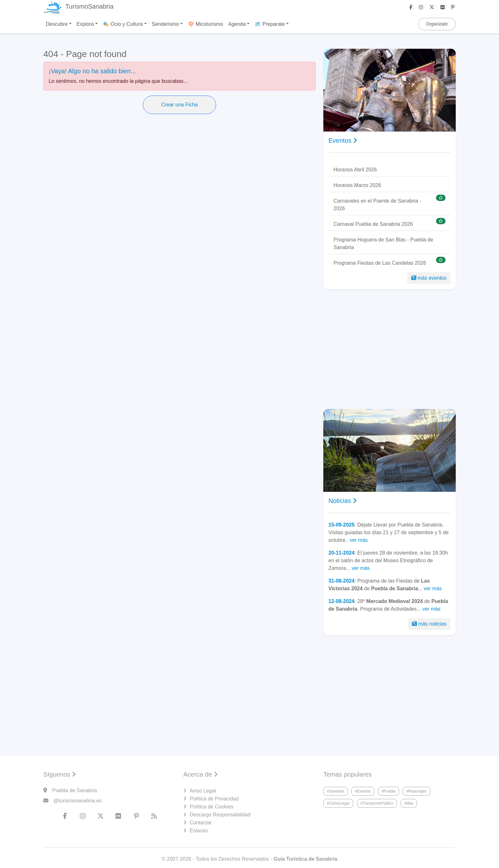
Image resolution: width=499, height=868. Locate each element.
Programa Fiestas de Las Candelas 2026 (380, 263)
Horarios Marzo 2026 (357, 185)
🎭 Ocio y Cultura (123, 24)
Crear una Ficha (180, 105)
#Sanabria (336, 791)
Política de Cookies (211, 807)
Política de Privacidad (214, 799)
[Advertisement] (390, 349)
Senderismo (165, 24)
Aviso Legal (203, 791)
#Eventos (363, 791)
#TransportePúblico (377, 803)
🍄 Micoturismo (205, 24)
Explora (85, 24)
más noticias (429, 624)
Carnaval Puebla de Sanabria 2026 (373, 224)
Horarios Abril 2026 (355, 170)
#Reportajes (416, 791)
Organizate (437, 24)
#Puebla (389, 791)
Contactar (201, 823)
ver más (359, 540)
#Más (409, 803)
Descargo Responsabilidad (220, 815)
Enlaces (199, 831)
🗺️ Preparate (270, 24)
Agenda (237, 24)
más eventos (429, 278)
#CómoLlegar (338, 803)
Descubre (57, 24)
